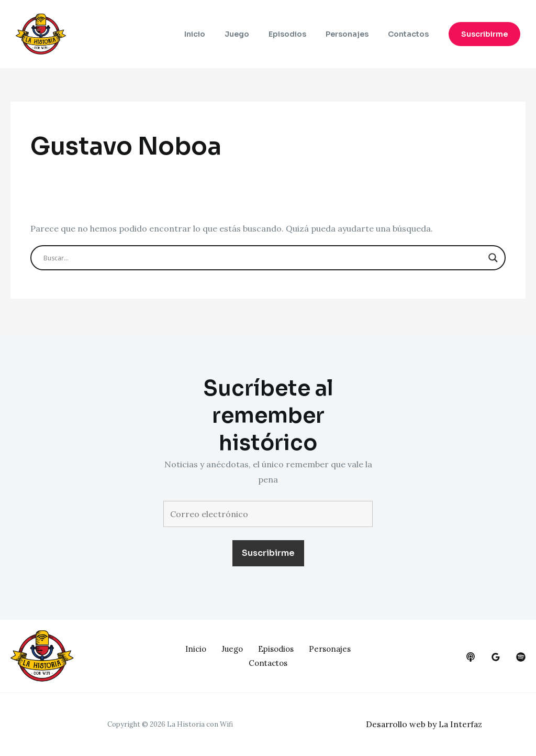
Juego (253, 34)
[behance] (471, 657)
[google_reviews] (496, 657)
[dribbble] (521, 657)
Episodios (299, 34)
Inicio (216, 34)
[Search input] (263, 258)
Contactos (410, 34)
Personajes (354, 34)
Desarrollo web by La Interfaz (426, 724)
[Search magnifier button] (493, 258)
